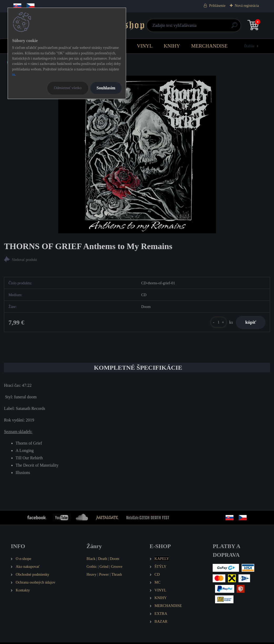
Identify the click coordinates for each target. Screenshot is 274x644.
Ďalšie (249, 46)
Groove (117, 568)
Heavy (92, 576)
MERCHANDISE (209, 46)
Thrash (117, 576)
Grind (104, 568)
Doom (114, 560)
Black (91, 560)
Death (103, 560)
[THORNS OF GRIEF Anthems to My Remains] (137, 154)
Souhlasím (106, 88)
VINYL (145, 46)
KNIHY (172, 46)
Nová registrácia (247, 6)
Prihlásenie (217, 6)
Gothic (92, 568)
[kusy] (216, 323)
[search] (200, 27)
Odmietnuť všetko (68, 88)
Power (104, 576)
